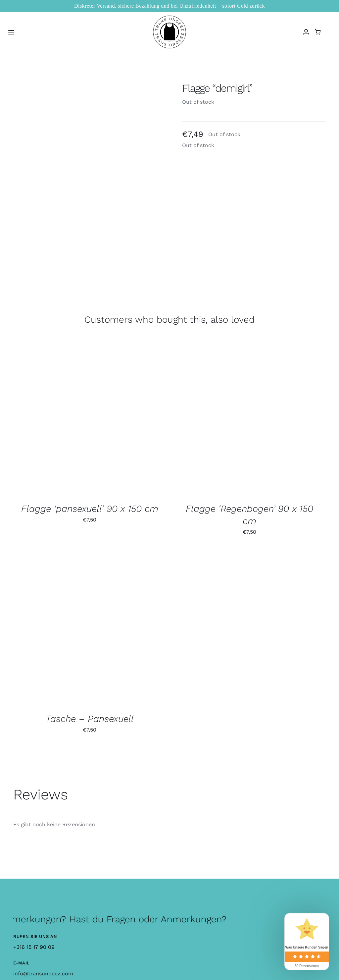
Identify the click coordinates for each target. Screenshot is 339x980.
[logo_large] (169, 18)
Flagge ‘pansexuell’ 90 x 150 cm (90, 509)
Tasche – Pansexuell (90, 719)
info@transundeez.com (43, 974)
